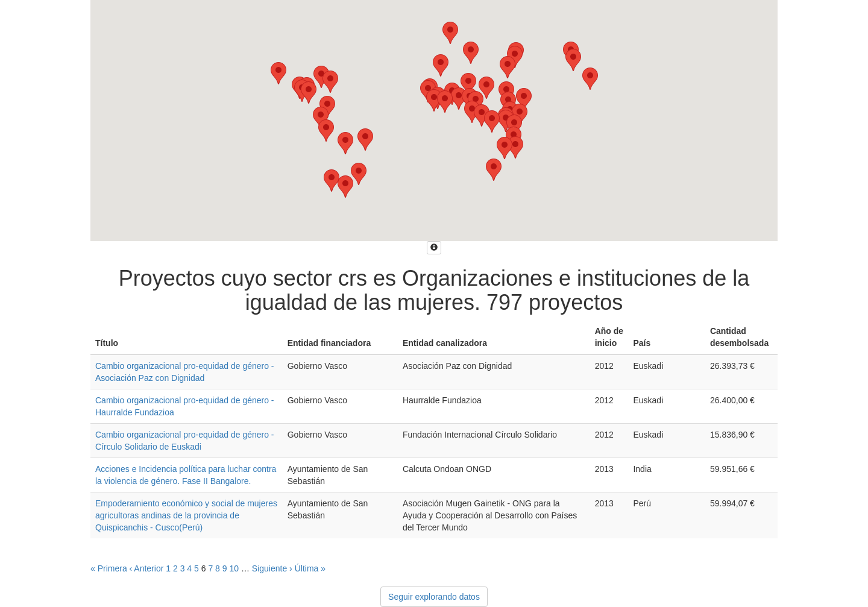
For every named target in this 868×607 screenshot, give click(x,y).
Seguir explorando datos (434, 597)
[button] (441, 65)
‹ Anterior (147, 568)
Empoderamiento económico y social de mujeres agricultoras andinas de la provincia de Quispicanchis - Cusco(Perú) (186, 515)
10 (234, 568)
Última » (310, 568)
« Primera (109, 568)
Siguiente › (272, 568)
